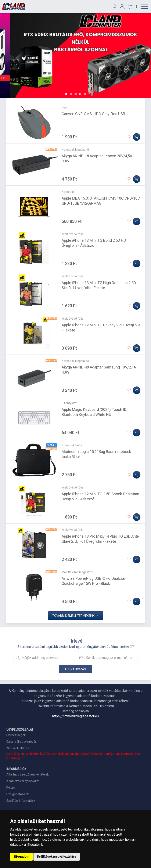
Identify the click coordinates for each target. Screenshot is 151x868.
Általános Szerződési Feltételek (28, 774)
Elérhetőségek (16, 735)
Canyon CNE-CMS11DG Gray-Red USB (93, 114)
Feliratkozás (76, 669)
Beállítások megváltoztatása (57, 857)
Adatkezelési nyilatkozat (23, 781)
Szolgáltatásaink (18, 794)
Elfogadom (21, 857)
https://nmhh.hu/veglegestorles (75, 716)
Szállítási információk (21, 801)
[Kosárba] (137, 137)
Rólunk (11, 788)
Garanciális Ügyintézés (21, 742)
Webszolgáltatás (18, 748)
